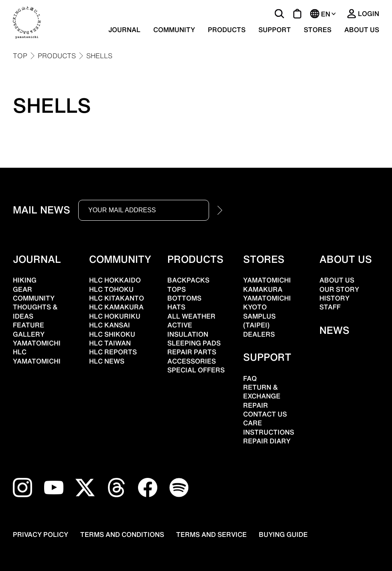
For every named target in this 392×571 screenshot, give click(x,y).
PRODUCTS (227, 30)
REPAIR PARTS (192, 352)
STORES (318, 30)
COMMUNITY (174, 30)
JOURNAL (124, 30)
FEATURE (28, 325)
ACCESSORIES (192, 361)
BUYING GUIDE (283, 534)
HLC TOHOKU (111, 289)
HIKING (25, 280)
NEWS (334, 330)
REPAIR (256, 405)
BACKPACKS (188, 280)
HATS (176, 307)
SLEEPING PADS (194, 343)
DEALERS (259, 334)
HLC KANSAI (110, 325)
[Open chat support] (30, 551)
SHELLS (99, 56)
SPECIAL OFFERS (196, 370)
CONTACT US (265, 414)
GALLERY (29, 334)
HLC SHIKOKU (112, 334)
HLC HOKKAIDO (115, 280)
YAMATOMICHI (37, 361)
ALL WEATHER (191, 316)
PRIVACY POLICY (41, 534)
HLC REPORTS (113, 352)
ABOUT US (362, 30)
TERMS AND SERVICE (211, 534)
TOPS (177, 289)
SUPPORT (275, 30)
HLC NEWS (107, 361)
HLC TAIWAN (110, 343)
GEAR (22, 289)
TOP (20, 56)
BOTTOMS (184, 298)
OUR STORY (339, 289)
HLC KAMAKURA (116, 307)
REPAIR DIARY (267, 441)
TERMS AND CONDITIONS (122, 534)
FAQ (250, 378)
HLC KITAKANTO (117, 298)
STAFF (330, 307)
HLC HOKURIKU (115, 316)
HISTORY (334, 298)
